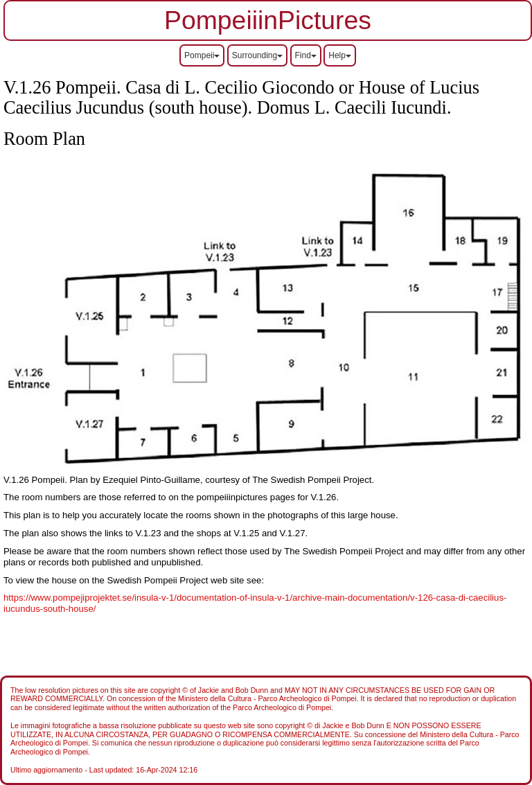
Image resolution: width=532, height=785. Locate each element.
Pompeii (202, 55)
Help (340, 55)
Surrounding (257, 55)
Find (306, 55)
